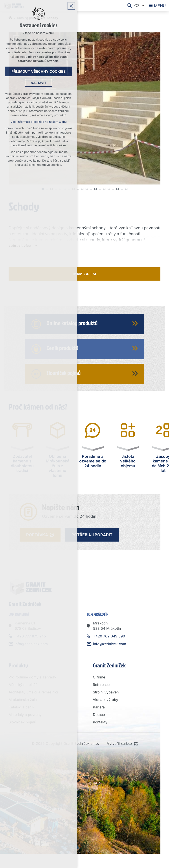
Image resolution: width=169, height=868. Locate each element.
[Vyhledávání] (129, 6)
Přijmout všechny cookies (39, 72)
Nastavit (39, 83)
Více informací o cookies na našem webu (39, 122)
